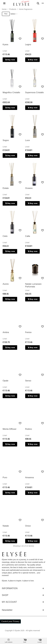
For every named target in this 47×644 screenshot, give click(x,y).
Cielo (5, 236)
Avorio (6, 284)
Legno (28, 45)
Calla (28, 236)
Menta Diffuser (10, 429)
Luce (28, 140)
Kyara (5, 45)
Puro (5, 477)
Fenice (28, 332)
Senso (28, 381)
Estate (6, 188)
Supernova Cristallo (34, 92)
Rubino (29, 429)
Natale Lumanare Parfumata (33, 285)
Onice (28, 526)
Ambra (6, 332)
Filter (6, 14)
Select (14, 14)
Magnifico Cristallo (11, 92)
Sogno (6, 140)
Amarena (30, 477)
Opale (5, 381)
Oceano (29, 188)
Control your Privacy (10, 621)
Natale (6, 526)
